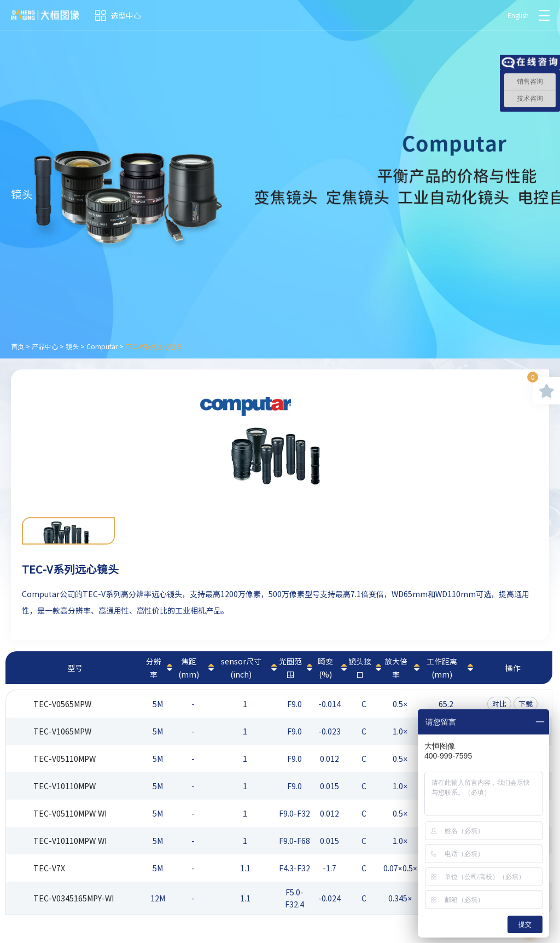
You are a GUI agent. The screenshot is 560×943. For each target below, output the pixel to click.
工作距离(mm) (442, 668)
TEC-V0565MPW (62, 704)
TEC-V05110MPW (65, 759)
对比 (499, 704)
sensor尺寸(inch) (241, 668)
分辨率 (154, 668)
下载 (526, 704)
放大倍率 (396, 668)
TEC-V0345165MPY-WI (74, 898)
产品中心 (45, 346)
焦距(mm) (189, 668)
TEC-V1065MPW (62, 731)
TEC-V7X (49, 868)
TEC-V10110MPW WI (70, 841)
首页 (17, 346)
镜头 (72, 346)
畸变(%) (325, 668)
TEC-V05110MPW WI (70, 813)
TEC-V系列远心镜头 (154, 346)
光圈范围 (290, 668)
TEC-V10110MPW (65, 786)
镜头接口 (360, 668)
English (518, 15)
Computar (102, 346)
